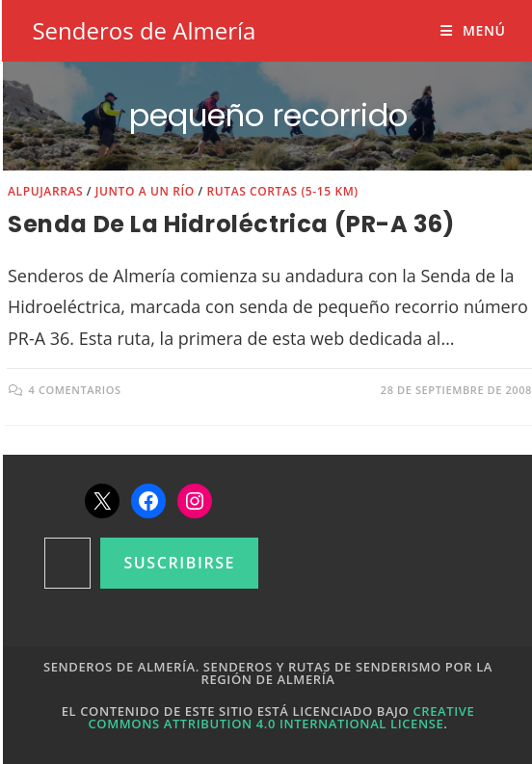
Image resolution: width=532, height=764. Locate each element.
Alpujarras (45, 191)
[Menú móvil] (473, 30)
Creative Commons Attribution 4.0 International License (282, 717)
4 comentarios (75, 390)
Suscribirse (179, 563)
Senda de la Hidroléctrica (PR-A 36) (231, 224)
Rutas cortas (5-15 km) (282, 191)
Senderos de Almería (144, 30)
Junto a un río (145, 191)
